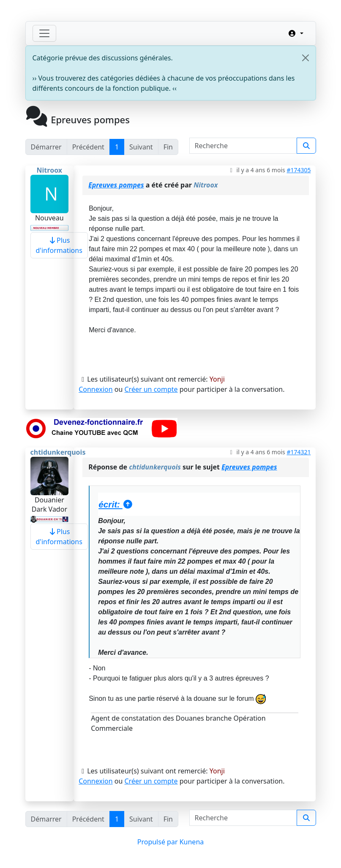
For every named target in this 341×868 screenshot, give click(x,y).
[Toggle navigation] (44, 33)
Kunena (192, 842)
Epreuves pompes (116, 185)
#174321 (299, 452)
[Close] (306, 58)
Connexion (95, 389)
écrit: (116, 504)
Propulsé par (158, 842)
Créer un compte (151, 389)
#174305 (299, 170)
